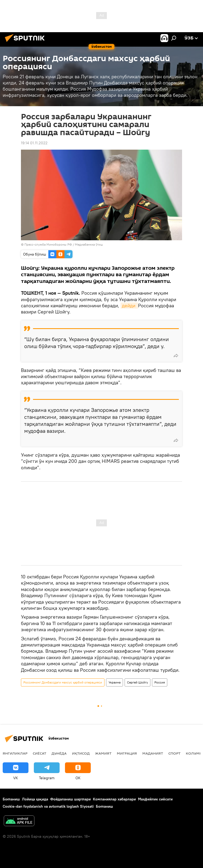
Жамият (103, 753)
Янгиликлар (15, 753)
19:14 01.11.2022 (34, 143)
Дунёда (59, 753)
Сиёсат (39, 753)
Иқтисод (81, 753)
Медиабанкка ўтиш (89, 244)
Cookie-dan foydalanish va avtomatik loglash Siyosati (48, 806)
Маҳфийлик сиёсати (155, 799)
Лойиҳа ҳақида (35, 799)
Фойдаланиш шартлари (70, 799)
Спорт (174, 753)
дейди (129, 306)
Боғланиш (11, 799)
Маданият (153, 753)
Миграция (127, 753)
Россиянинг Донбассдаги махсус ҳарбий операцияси (63, 682)
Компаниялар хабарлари (114, 799)
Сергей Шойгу (137, 682)
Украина (115, 682)
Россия (160, 682)
